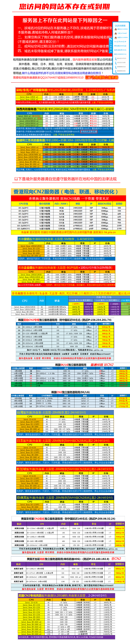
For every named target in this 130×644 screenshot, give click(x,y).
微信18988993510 (120, 54)
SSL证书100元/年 (120, 42)
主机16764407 (122, 33)
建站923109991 (123, 29)
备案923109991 (123, 37)
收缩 (111, 45)
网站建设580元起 (120, 46)
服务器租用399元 (120, 50)
